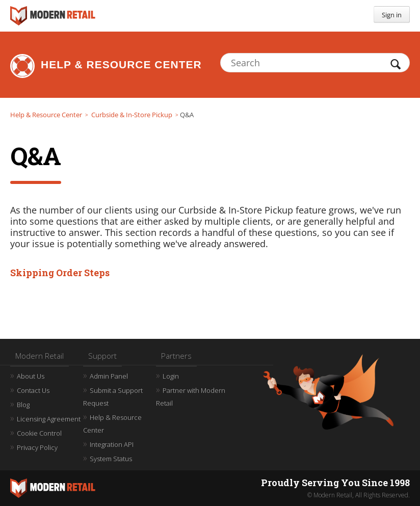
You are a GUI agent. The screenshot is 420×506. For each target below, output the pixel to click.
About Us (31, 376)
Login (171, 376)
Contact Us (33, 390)
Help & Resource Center (121, 64)
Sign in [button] (392, 15)
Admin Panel (109, 376)
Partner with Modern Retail (191, 397)
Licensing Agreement (49, 419)
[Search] (315, 63)
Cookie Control (39, 433)
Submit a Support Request (113, 397)
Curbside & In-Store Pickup (132, 115)
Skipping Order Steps (60, 273)
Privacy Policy (37, 447)
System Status (111, 459)
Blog (23, 405)
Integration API (112, 444)
